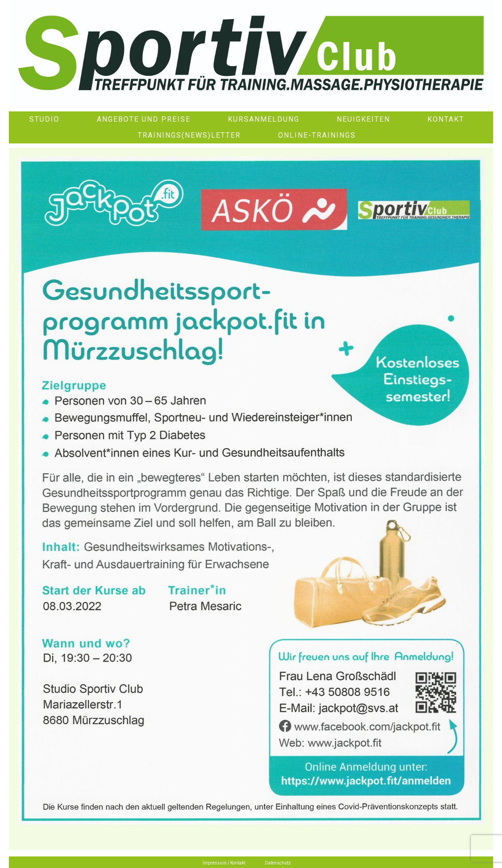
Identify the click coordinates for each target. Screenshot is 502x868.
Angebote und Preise (144, 119)
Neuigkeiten (363, 119)
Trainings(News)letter (189, 135)
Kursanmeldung (264, 119)
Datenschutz (278, 863)
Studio (44, 119)
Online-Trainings (317, 135)
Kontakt (446, 119)
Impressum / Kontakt (224, 863)
